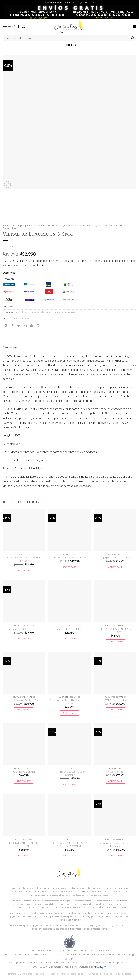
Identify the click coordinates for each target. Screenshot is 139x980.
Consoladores (10, 229)
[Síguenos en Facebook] (20, 27)
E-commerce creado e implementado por (77, 967)
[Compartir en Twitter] (19, 326)
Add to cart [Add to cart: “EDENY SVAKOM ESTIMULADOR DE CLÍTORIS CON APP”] (70, 856)
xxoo (29, 318)
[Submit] (132, 38)
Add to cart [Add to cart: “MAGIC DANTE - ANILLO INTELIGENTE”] (24, 856)
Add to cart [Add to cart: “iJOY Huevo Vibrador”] (24, 781)
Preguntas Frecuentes (46, 974)
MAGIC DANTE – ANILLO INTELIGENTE (24, 845)
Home (6, 226)
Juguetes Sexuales (103, 226)
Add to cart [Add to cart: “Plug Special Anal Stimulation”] (115, 567)
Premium (60, 312)
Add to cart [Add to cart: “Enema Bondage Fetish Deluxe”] (70, 639)
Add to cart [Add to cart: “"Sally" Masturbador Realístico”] (70, 567)
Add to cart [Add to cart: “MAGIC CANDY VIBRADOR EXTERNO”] (115, 642)
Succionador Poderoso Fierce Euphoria (115, 845)
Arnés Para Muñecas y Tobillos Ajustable (24, 559)
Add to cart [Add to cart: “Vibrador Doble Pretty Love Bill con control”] (70, 713)
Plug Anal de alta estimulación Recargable (69, 773)
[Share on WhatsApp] (6, 326)
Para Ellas (121, 226)
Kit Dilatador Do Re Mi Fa (24, 700)
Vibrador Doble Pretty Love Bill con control (69, 702)
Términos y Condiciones (20, 974)
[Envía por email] (25, 326)
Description (11, 347)
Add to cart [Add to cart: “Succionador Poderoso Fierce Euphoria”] (115, 856)
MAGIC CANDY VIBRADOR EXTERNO (115, 631)
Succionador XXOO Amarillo (24, 629)
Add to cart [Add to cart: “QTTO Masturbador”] (115, 710)
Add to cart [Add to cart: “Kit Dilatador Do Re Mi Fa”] (24, 710)
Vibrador (22, 318)
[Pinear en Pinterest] (31, 326)
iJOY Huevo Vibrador (24, 772)
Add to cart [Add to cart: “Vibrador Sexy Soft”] (115, 781)
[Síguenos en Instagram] (24, 27)
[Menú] (9, 27)
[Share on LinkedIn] (38, 326)
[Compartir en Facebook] (12, 326)
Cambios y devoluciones (101, 974)
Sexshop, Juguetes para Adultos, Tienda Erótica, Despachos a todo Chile (51, 226)
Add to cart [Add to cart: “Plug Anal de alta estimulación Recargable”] (70, 785)
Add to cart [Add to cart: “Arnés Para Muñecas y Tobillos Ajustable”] (24, 571)
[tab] (11, 348)
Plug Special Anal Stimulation (115, 558)
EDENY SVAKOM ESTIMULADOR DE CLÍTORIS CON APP (69, 845)
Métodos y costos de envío (73, 974)
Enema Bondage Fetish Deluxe (69, 629)
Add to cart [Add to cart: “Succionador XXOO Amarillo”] (24, 639)
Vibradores (70, 312)
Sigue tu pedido (124, 974)
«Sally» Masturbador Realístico (69, 558)
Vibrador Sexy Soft (115, 772)
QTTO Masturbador (115, 700)
